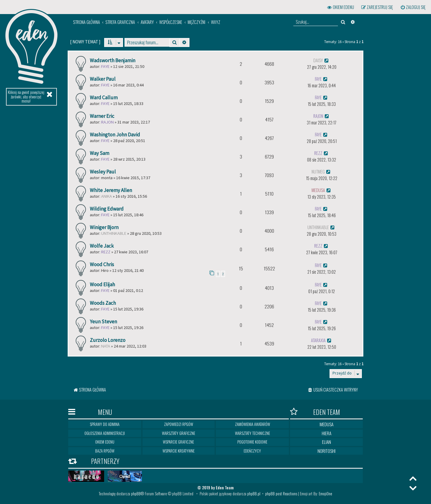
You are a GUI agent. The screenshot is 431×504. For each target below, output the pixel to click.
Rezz (318, 153)
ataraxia (318, 340)
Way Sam (100, 153)
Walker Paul (103, 79)
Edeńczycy (252, 451)
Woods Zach (103, 303)
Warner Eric (102, 116)
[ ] (85, 42)
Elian (327, 442)
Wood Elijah (102, 284)
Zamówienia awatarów (252, 424)
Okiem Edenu (105, 442)
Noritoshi (327, 451)
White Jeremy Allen (111, 190)
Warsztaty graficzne (179, 433)
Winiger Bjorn (104, 227)
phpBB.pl (254, 494)
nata (106, 346)
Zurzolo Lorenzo (108, 340)
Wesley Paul (103, 172)
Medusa (327, 424)
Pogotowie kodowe (252, 442)
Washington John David (115, 135)
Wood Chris (102, 264)
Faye (105, 66)
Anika (107, 196)
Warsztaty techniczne (252, 433)
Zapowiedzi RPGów (179, 424)
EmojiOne (325, 494)
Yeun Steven (103, 322)
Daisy (318, 60)
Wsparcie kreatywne (179, 451)
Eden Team (315, 412)
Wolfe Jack (102, 246)
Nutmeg (318, 172)
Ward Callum (104, 98)
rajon (107, 122)
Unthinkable (114, 233)
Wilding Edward (107, 209)
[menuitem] (413, 7)
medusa (318, 190)
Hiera (327, 433)
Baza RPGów (105, 451)
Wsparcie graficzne (178, 442)
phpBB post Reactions (281, 494)
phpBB (136, 494)
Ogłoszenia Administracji (105, 433)
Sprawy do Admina (105, 424)
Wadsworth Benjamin (113, 60)
